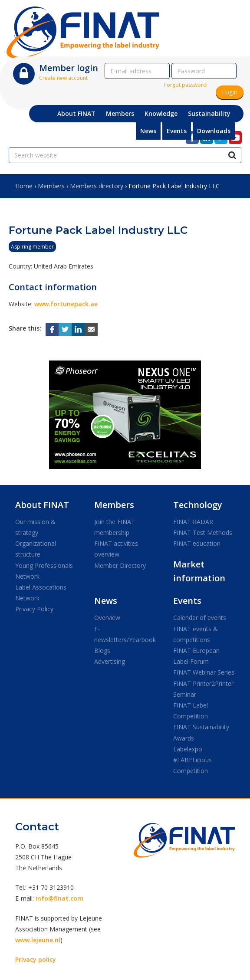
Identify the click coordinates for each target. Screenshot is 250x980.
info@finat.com (59, 898)
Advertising (110, 661)
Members (51, 186)
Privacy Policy (34, 609)
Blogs (102, 651)
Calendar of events (200, 618)
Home (24, 186)
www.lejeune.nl (38, 940)
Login (230, 92)
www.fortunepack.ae (66, 304)
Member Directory (120, 565)
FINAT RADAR (193, 522)
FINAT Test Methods (203, 533)
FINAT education (197, 543)
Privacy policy (36, 959)
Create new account (63, 78)
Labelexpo (188, 749)
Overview (107, 618)
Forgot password (185, 85)
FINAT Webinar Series (204, 672)
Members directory (97, 186)
